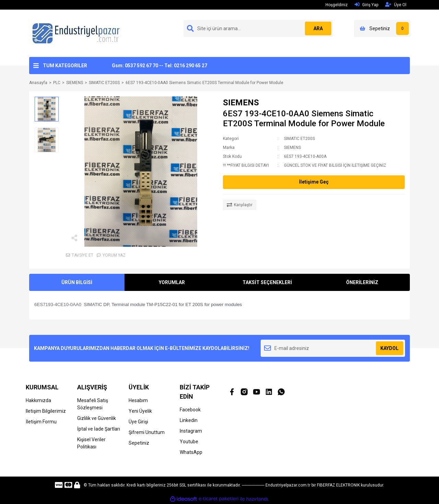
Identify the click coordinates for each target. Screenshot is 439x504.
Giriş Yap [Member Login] (366, 5)
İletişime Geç (314, 182)
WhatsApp (191, 452)
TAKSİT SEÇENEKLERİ (267, 282)
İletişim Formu (41, 422)
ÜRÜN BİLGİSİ (77, 282)
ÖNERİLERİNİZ (362, 282)
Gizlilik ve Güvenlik (97, 418)
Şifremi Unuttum (147, 432)
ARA (318, 28)
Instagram (191, 431)
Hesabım (138, 400)
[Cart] (382, 28)
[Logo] (77, 33)
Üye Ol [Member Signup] (396, 5)
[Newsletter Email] (333, 348)
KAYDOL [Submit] (389, 348)
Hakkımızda (38, 400)
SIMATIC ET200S (299, 139)
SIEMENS (241, 103)
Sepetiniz (139, 443)
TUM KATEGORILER (65, 66)
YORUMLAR (172, 282)
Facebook (190, 410)
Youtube (189, 442)
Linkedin (189, 420)
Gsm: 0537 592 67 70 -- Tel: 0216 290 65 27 (159, 66)
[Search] (258, 28)
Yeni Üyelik (140, 411)
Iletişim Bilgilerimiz (46, 411)
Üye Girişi (138, 422)
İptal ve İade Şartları (99, 429)
